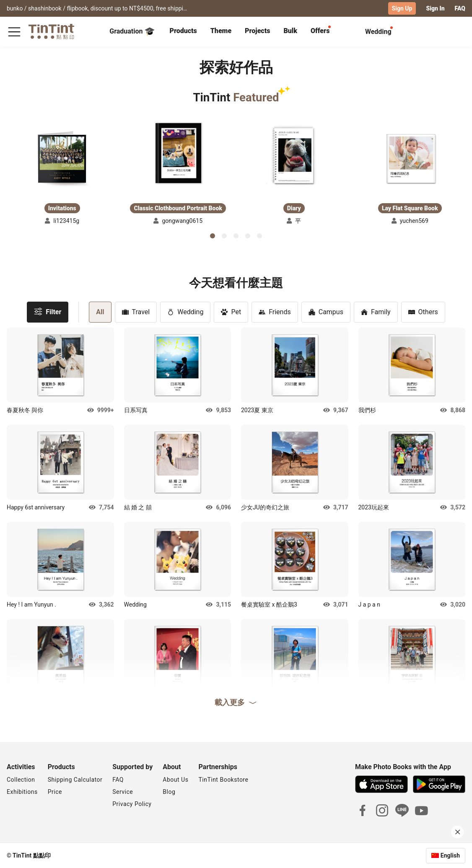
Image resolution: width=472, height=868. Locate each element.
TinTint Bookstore (223, 779)
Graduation (132, 31)
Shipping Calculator (75, 779)
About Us (175, 779)
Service (123, 791)
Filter (48, 311)
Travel (136, 311)
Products (183, 30)
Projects (257, 30)
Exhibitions (22, 791)
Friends (275, 311)
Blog (169, 791)
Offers (320, 30)
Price (55, 791)
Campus (326, 311)
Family (376, 311)
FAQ (460, 8)
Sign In (435, 8)
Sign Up (402, 8)
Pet (231, 311)
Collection (21, 779)
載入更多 (236, 702)
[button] (62, 158)
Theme (221, 30)
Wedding (185, 311)
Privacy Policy (132, 803)
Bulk (290, 30)
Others (423, 311)
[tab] (183, 31)
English (450, 855)
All (100, 311)
